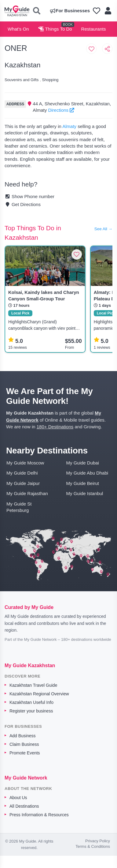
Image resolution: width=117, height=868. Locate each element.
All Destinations (24, 806)
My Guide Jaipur (23, 483)
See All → (103, 229)
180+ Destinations (55, 427)
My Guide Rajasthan (27, 493)
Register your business (31, 711)
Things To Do (55, 29)
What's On (18, 29)
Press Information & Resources (39, 815)
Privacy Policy (98, 841)
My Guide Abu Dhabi (87, 473)
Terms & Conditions (93, 846)
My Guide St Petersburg (19, 507)
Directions (61, 110)
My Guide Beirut (83, 483)
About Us (18, 798)
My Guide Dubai (83, 463)
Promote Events (25, 753)
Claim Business (24, 744)
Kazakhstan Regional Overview (39, 694)
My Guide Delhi (22, 473)
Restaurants (94, 29)
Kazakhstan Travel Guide (33, 685)
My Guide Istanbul (85, 493)
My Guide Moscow (25, 463)
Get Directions (23, 204)
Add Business (23, 736)
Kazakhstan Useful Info (31, 702)
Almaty (69, 126)
